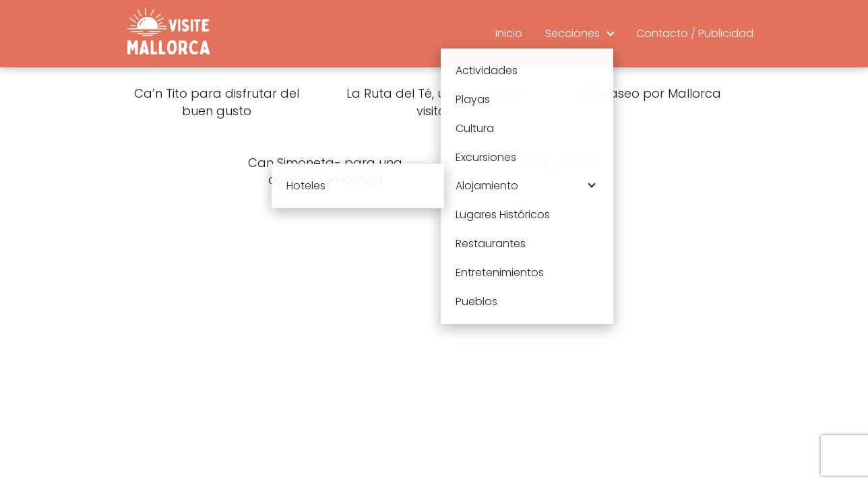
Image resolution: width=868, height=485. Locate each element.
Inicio (509, 33)
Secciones (572, 33)
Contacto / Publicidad (695, 33)
